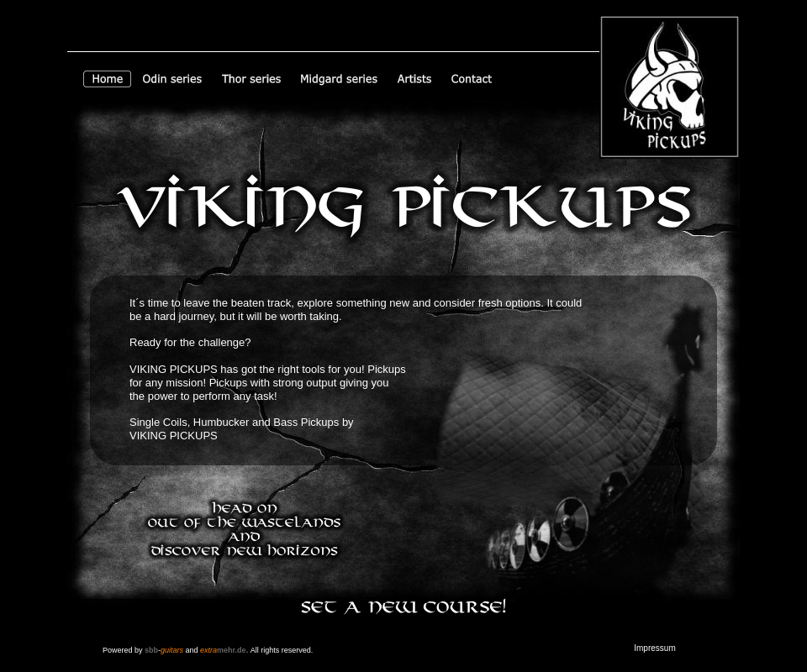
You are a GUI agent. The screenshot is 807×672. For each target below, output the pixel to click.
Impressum (654, 648)
